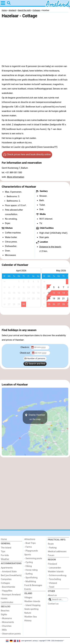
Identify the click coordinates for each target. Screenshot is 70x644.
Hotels (4, 598)
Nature (28, 613)
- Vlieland (52, 583)
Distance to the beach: (50, 247)
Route (51, 544)
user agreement (26, 641)
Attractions (30, 539)
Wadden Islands (32, 601)
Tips (3, 551)
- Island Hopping (32, 605)
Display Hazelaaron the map (35, 417)
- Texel (51, 587)
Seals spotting (31, 609)
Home (4, 539)
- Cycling (28, 562)
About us (52, 595)
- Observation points (11, 634)
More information (16, 177)
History (28, 621)
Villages (28, 598)
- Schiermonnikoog (57, 575)
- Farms (28, 547)
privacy (35, 641)
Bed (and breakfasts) (11, 575)
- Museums (6, 618)
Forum (51, 555)
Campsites (6, 579)
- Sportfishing (31, 578)
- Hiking (28, 566)
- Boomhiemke (8, 587)
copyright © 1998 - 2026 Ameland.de (51, 641)
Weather (5, 559)
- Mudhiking (30, 581)
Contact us (53, 604)
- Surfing (28, 574)
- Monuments (7, 622)
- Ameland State (9, 572)
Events (28, 589)
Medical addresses (57, 551)
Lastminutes (7, 602)
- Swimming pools (33, 558)
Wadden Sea (30, 617)
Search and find (35, 364)
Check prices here (27, 155)
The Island (6, 548)
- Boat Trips (30, 543)
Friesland (52, 564)
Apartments (7, 568)
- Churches (6, 626)
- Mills (4, 630)
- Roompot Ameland (11, 595)
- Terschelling (54, 579)
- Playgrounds (31, 551)
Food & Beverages (33, 585)
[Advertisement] (35, 320)
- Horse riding (31, 570)
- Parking (52, 548)
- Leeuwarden (54, 568)
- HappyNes (7, 591)
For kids (5, 555)
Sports (28, 555)
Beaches (5, 611)
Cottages (5, 583)
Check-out (25, 353)
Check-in (25, 347)
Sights (4, 614)
